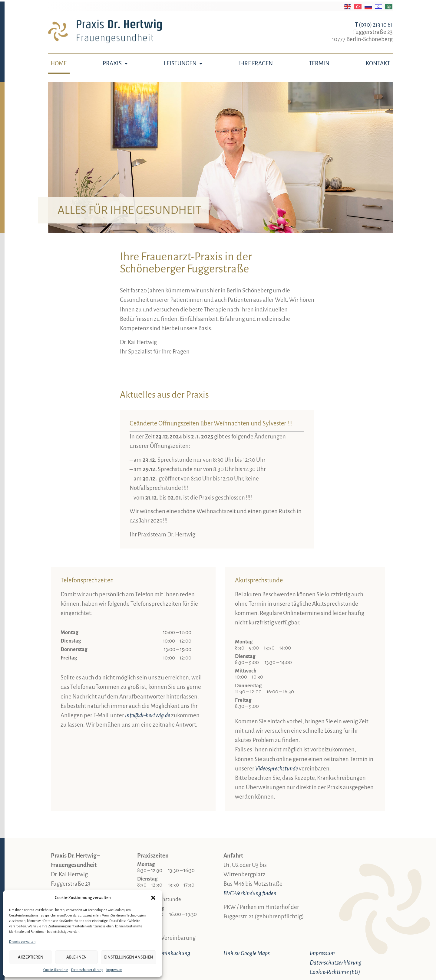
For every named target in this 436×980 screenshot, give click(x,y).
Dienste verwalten (22, 942)
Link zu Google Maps (247, 953)
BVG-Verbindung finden (250, 893)
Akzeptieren (31, 957)
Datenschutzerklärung (87, 970)
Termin (319, 63)
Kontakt (378, 63)
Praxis (115, 63)
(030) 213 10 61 (374, 25)
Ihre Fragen (256, 63)
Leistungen (183, 63)
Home (59, 63)
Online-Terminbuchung (164, 953)
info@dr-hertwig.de (148, 715)
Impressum (114, 970)
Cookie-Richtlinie (56, 970)
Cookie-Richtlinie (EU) (335, 972)
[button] (153, 898)
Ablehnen (76, 957)
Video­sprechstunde (277, 768)
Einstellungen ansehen (129, 957)
